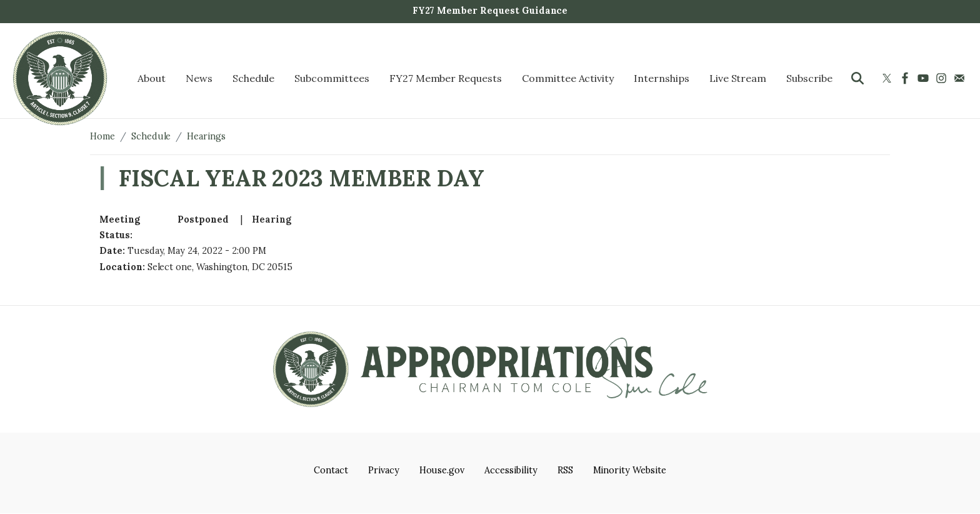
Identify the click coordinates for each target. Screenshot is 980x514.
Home (102, 136)
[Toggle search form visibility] (857, 78)
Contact (331, 470)
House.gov (442, 470)
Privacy (384, 470)
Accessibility (511, 470)
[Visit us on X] (888, 78)
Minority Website (630, 470)
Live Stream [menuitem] (738, 78)
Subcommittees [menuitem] (332, 78)
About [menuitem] (152, 78)
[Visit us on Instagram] (943, 78)
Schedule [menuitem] (254, 78)
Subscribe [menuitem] (809, 78)
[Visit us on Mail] (961, 78)
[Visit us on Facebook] (907, 78)
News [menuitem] (199, 78)
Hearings (206, 136)
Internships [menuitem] (662, 78)
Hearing (272, 219)
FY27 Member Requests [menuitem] (446, 78)
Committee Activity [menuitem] (568, 78)
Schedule (151, 136)
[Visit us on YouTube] (925, 78)
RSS (565, 470)
